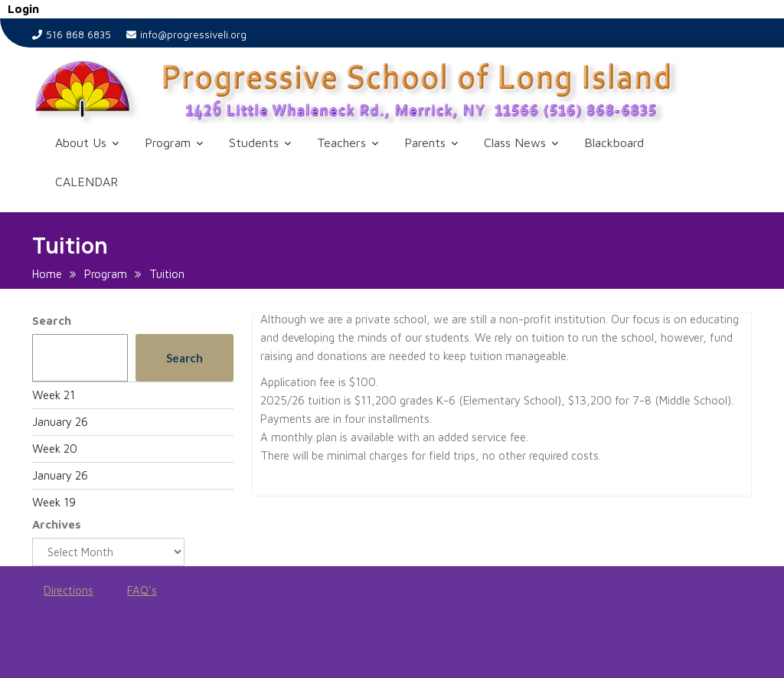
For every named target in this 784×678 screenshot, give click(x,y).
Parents (425, 142)
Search (52, 321)
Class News (515, 142)
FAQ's (142, 590)
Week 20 (55, 449)
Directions (69, 590)
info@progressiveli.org (186, 34)
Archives (57, 524)
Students (254, 142)
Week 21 (54, 395)
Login (23, 9)
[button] (392, 91)
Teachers (341, 142)
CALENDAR (87, 182)
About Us (81, 142)
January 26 (60, 422)
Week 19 (54, 502)
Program (168, 142)
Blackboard (614, 142)
